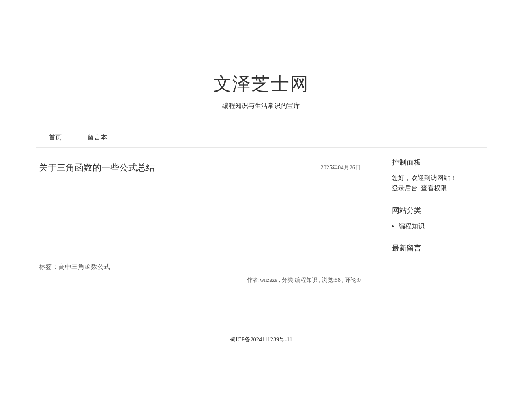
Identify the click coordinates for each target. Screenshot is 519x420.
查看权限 (434, 188)
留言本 (97, 137)
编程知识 (412, 226)
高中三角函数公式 (84, 267)
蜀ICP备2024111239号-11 (261, 339)
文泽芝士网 (261, 84)
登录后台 (405, 188)
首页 (55, 137)
